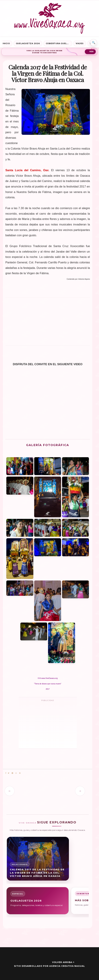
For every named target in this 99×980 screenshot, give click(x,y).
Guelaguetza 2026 (28, 43)
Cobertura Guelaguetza (59, 43)
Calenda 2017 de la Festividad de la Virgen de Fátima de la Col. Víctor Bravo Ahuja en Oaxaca (37, 873)
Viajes (80, 43)
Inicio (6, 43)
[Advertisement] (48, 323)
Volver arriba (63, 962)
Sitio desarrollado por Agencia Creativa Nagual (49, 966)
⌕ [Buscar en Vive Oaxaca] (94, 43)
